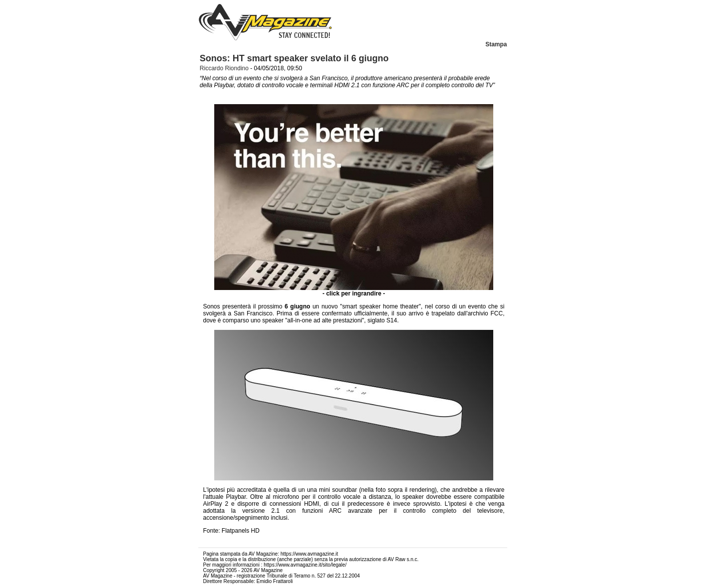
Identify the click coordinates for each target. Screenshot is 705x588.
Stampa (496, 44)
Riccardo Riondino (224, 68)
